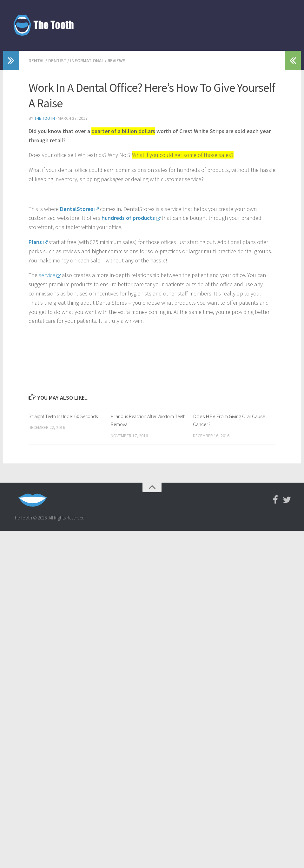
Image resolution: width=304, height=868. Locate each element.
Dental (37, 60)
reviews (122, 60)
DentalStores (77, 208)
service (47, 274)
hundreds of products (128, 217)
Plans (35, 241)
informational (91, 60)
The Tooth (45, 118)
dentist (59, 60)
